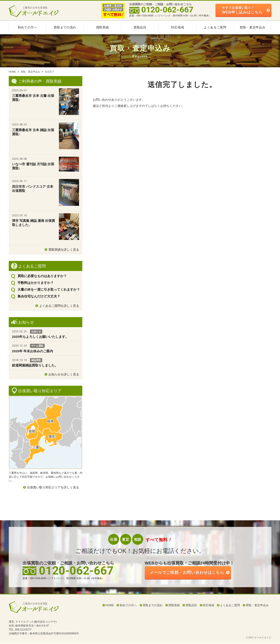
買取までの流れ (65, 27)
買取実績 (103, 27)
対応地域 (177, 27)
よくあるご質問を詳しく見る (59, 306)
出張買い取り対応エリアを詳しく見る (53, 487)
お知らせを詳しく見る (64, 374)
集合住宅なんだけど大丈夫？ (39, 296)
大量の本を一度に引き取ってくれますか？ (49, 289)
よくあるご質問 (215, 27)
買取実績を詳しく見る (64, 250)
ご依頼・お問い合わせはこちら (191, 573)
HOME (12, 72)
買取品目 (140, 27)
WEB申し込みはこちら (242, 10)
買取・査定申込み (253, 27)
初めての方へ (27, 27)
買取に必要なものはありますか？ (42, 276)
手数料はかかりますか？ (36, 283)
